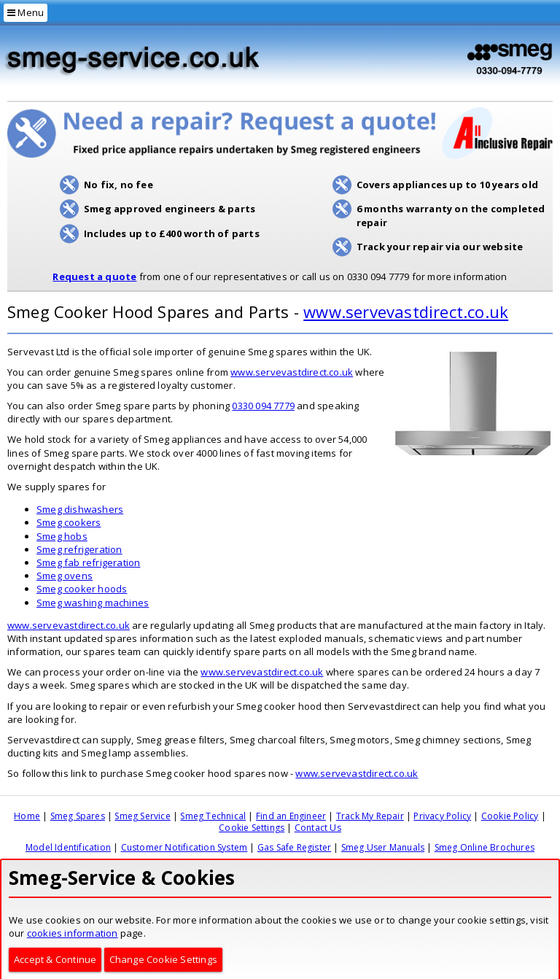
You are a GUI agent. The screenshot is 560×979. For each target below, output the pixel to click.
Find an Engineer (291, 816)
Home (27, 816)
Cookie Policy (510, 816)
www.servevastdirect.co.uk (406, 311)
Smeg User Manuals (383, 847)
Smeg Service (142, 816)
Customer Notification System (184, 847)
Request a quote (94, 276)
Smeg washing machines (93, 603)
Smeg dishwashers (80, 509)
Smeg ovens (65, 576)
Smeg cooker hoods (82, 589)
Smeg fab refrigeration (88, 562)
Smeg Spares (78, 816)
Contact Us (318, 828)
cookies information (73, 933)
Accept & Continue (55, 959)
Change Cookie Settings (163, 959)
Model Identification (68, 847)
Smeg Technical (213, 816)
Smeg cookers (69, 522)
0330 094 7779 (263, 406)
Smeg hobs (62, 536)
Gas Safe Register (294, 847)
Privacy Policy (442, 816)
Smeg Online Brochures (485, 847)
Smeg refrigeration (79, 549)
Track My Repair (370, 816)
